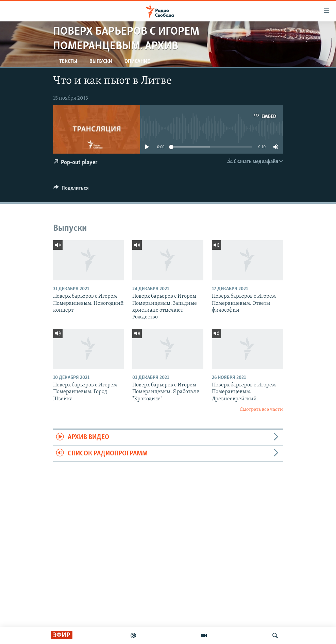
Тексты (68, 62)
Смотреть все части (261, 410)
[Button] (71, 190)
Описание (137, 62)
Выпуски (101, 62)
